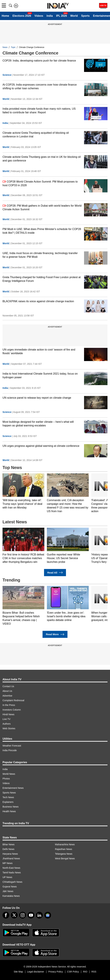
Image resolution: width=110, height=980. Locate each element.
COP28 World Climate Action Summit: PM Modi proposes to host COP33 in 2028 (40, 183)
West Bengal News (65, 858)
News (5, 47)
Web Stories (9, 728)
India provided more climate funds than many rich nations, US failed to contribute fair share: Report (39, 111)
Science (7, 75)
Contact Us (8, 686)
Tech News (8, 797)
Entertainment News (13, 788)
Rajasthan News (64, 849)
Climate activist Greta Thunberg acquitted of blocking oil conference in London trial (36, 135)
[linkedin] (39, 915)
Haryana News (10, 854)
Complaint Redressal (13, 700)
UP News (7, 877)
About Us (7, 691)
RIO (85, 972)
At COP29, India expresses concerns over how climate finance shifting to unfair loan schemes (40, 87)
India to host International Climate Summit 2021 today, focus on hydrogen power (40, 376)
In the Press (9, 705)
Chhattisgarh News (12, 882)
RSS (94, 972)
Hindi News (8, 714)
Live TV (6, 719)
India (50, 16)
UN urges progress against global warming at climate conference (41, 446)
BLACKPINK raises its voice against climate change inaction (38, 301)
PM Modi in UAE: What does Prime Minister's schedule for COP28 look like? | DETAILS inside (42, 231)
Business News (11, 807)
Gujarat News (10, 887)
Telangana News (64, 854)
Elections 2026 (22, 16)
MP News (8, 863)
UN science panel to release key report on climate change (37, 398)
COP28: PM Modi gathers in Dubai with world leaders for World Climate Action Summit (42, 207)
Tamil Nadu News (12, 873)
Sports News (9, 793)
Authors (7, 724)
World (74, 16)
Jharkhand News (11, 858)
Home (5, 16)
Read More (55, 634)
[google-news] (48, 915)
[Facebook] (6, 915)
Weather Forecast (12, 746)
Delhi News (8, 849)
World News (9, 774)
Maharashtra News (65, 844)
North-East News (11, 868)
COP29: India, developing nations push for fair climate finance (39, 61)
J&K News (8, 891)
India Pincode (10, 750)
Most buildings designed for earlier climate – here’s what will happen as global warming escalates (38, 424)
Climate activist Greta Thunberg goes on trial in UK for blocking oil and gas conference (42, 159)
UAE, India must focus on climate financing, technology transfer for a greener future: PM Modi (40, 255)
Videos (39, 16)
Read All (55, 573)
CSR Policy (73, 972)
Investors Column (12, 710)
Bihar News (9, 844)
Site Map (18, 972)
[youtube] (31, 915)
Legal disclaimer (36, 972)
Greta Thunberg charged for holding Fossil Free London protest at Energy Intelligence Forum (42, 279)
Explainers (8, 802)
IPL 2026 (62, 16)
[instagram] (23, 915)
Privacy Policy (56, 972)
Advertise (7, 696)
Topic (13, 47)
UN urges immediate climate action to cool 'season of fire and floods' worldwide (39, 351)
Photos (6, 779)
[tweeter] (14, 915)
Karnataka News (11, 896)
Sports (85, 16)
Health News (9, 811)
